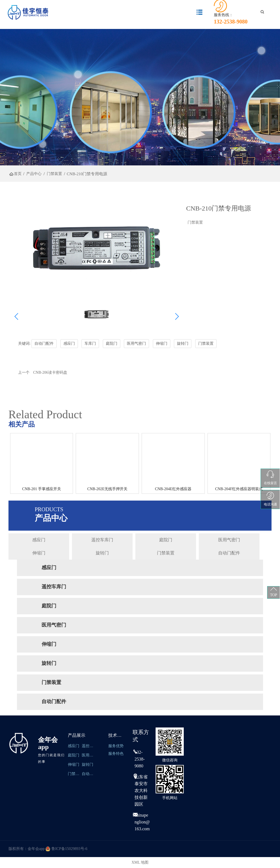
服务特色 (116, 754)
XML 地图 (140, 862)
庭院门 (166, 540)
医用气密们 (88, 755)
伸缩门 (39, 553)
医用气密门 (229, 540)
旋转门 (102, 553)
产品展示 (77, 735)
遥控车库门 (102, 540)
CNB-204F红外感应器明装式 (239, 489)
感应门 (39, 540)
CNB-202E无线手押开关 (107, 489)
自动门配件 (229, 553)
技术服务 (117, 735)
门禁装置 (195, 222)
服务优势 (116, 746)
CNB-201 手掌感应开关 (42, 489)
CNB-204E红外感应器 (173, 489)
